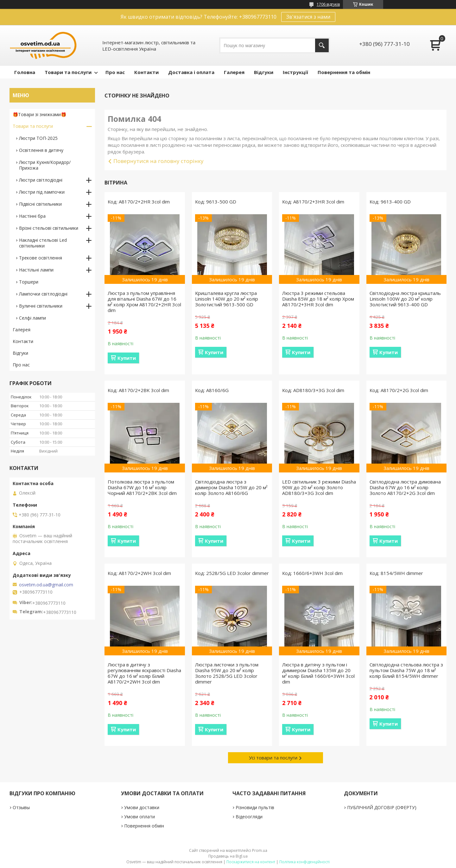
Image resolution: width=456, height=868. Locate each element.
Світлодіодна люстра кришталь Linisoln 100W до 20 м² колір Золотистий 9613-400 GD (405, 299)
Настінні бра (32, 216)
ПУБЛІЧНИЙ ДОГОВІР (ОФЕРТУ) (382, 807)
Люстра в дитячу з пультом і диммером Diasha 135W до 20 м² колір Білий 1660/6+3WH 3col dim (318, 673)
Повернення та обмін (344, 72)
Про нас (115, 72)
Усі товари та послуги (273, 758)
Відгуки (264, 72)
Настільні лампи (36, 270)
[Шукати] (322, 45)
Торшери (29, 282)
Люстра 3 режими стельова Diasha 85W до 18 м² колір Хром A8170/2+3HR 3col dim (318, 299)
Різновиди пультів (255, 807)
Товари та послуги (68, 72)
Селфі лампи (32, 318)
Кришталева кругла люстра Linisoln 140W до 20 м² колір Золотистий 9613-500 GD (227, 299)
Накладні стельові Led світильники (43, 243)
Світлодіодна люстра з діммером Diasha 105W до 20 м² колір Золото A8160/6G (231, 487)
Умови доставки (142, 807)
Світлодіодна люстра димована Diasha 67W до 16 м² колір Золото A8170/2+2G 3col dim (405, 487)
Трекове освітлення (41, 258)
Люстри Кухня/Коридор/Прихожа (45, 165)
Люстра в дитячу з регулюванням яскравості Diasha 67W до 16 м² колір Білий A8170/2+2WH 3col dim (144, 673)
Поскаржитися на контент (251, 862)
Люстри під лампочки (42, 192)
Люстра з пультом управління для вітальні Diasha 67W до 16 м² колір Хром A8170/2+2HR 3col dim (144, 302)
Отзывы (21, 807)
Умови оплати (139, 817)
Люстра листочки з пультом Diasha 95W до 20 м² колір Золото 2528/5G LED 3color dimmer (227, 673)
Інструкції (295, 72)
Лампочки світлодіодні (43, 294)
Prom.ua (260, 850)
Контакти (146, 72)
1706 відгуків (328, 4)
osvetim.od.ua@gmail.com (46, 585)
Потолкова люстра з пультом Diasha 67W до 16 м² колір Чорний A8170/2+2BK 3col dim (142, 487)
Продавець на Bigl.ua (228, 856)
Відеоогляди (249, 817)
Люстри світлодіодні (41, 180)
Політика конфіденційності (304, 862)
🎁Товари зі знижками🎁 (39, 114)
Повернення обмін (144, 826)
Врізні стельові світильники (49, 228)
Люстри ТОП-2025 (38, 138)
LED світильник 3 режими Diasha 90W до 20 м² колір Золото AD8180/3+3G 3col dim (319, 487)
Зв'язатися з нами (308, 17)
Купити (127, 358)
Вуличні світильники (41, 306)
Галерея (234, 72)
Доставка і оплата (191, 72)
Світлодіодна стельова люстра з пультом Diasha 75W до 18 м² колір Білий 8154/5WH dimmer (406, 670)
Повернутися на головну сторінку (158, 161)
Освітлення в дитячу (41, 150)
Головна (25, 72)
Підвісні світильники (40, 204)
